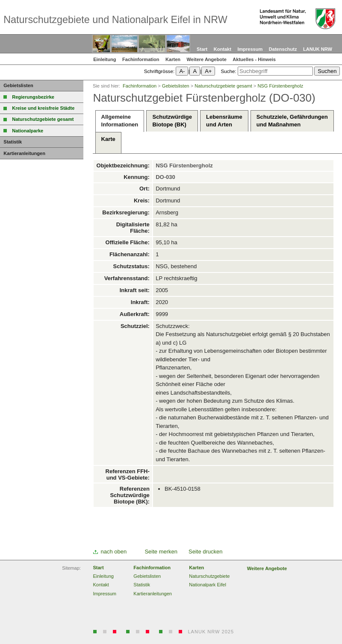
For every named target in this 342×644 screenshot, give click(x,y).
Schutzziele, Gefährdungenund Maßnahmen (292, 121)
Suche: (228, 71)
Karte (108, 143)
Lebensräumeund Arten (224, 121)
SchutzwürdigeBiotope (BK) (172, 121)
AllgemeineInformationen (120, 121)
